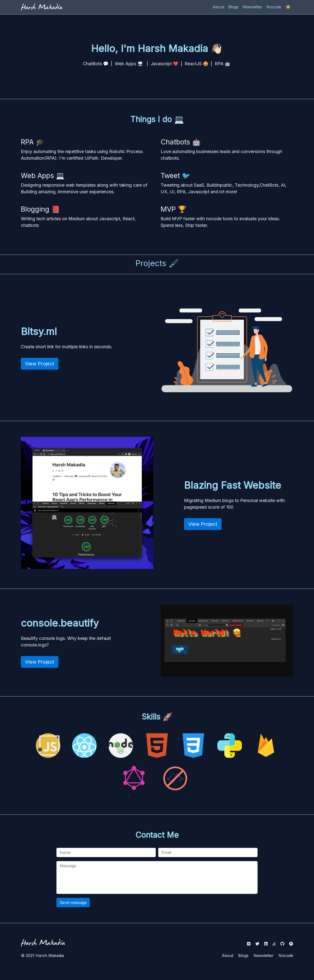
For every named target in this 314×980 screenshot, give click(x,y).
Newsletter (263, 955)
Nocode (286, 955)
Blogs (243, 955)
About (228, 955)
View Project (40, 364)
